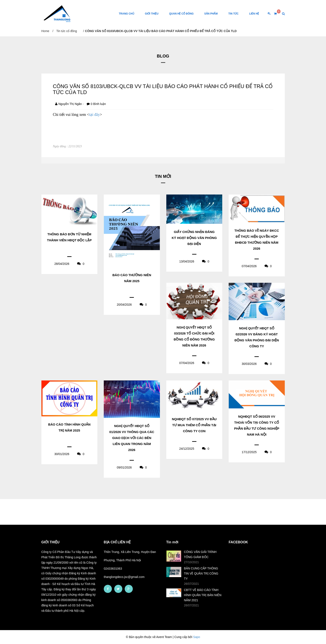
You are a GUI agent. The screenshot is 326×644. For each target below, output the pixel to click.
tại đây (94, 115)
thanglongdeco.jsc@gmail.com (124, 577)
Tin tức (233, 14)
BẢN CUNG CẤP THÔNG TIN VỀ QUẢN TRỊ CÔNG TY (201, 573)
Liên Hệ (254, 14)
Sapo (197, 637)
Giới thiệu (152, 14)
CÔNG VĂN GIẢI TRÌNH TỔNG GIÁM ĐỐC (200, 554)
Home (45, 31)
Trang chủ (126, 14)
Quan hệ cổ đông (181, 14)
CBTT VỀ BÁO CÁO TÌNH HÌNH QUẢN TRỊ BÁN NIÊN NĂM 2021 (203, 595)
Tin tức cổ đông (67, 31)
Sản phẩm (211, 14)
